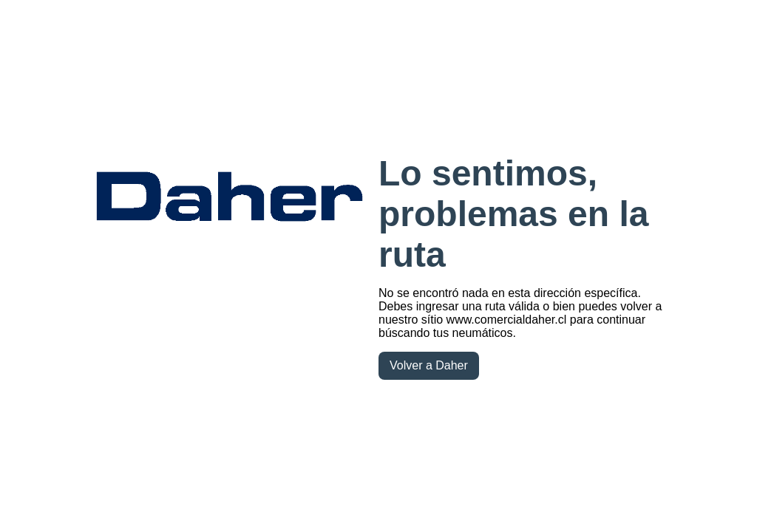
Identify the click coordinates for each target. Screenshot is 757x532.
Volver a (429, 365)
